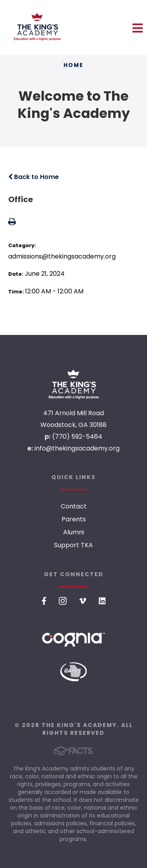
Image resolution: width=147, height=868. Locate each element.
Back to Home (34, 177)
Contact (74, 506)
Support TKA (73, 545)
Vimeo (83, 601)
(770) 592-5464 (77, 437)
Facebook (44, 601)
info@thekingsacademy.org (77, 448)
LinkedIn (102, 601)
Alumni (73, 532)
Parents (74, 519)
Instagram (63, 601)
